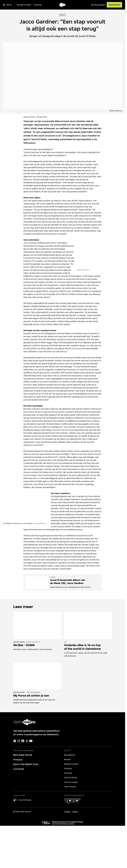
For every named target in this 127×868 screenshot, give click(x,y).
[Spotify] (15, 741)
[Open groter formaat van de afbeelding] (100, 254)
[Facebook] (23, 741)
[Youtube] (31, 741)
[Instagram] (19, 741)
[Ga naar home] (63, 5)
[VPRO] (72, 801)
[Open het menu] (7, 5)
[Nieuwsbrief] (114, 5)
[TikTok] (27, 741)
